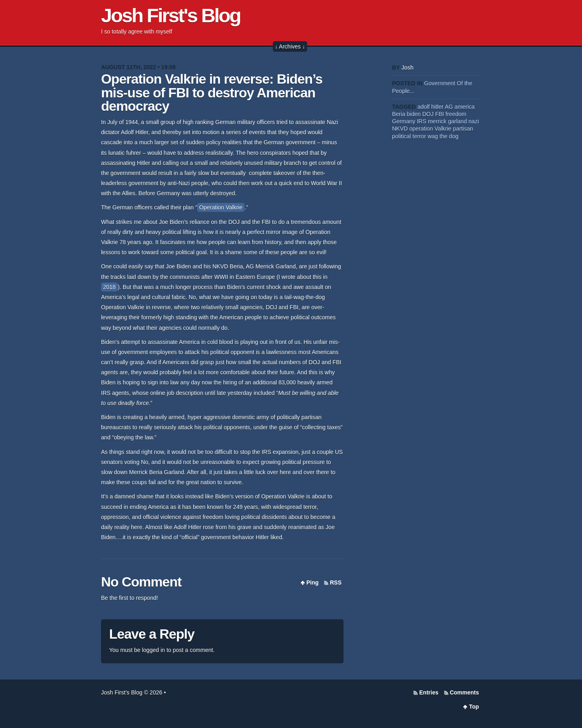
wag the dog (443, 136)
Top (474, 707)
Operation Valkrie (221, 207)
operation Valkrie (430, 129)
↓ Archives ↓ (290, 46)
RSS (336, 582)
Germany (404, 121)
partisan (463, 129)
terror (419, 136)
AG (449, 107)
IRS (421, 121)
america (465, 107)
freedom (456, 114)
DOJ (428, 114)
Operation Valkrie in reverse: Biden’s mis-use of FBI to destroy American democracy (212, 93)
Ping (312, 582)
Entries (429, 692)
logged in (153, 650)
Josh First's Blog (171, 15)
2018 (109, 287)
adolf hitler (431, 107)
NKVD (400, 129)
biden (414, 114)
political (402, 136)
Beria (399, 114)
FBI (440, 114)
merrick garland (447, 121)
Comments (464, 692)
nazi (474, 121)
